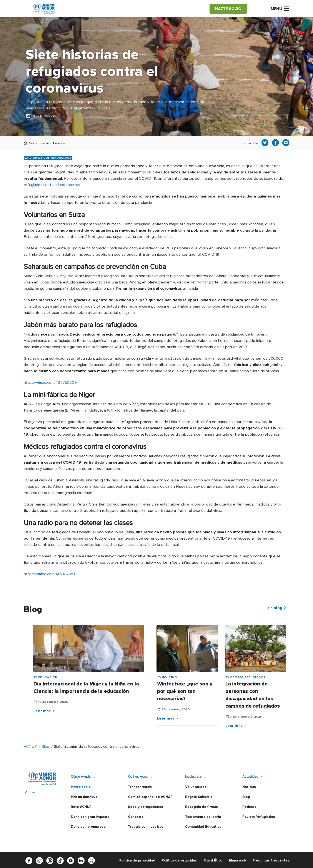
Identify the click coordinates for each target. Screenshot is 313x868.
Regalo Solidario (199, 797)
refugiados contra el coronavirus (52, 185)
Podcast (249, 807)
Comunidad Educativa (203, 827)
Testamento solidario (203, 817)
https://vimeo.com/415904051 (49, 574)
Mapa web (238, 860)
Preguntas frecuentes (271, 860)
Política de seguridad (179, 860)
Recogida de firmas (201, 807)
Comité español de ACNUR (150, 797)
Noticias (249, 787)
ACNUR (30, 746)
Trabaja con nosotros (146, 827)
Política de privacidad (137, 860)
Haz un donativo (84, 797)
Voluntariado (196, 787)
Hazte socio (81, 787)
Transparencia (140, 787)
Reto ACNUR (81, 807)
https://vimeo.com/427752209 (50, 382)
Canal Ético (213, 860)
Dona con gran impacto (90, 817)
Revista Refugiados (259, 817)
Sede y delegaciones (146, 807)
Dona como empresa (88, 827)
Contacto (136, 817)
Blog (45, 746)
